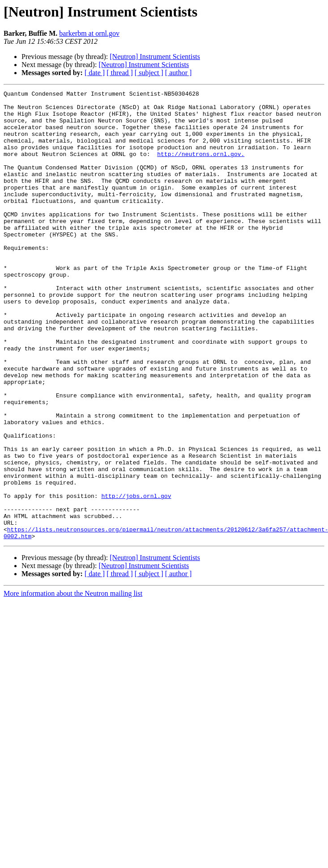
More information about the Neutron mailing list (73, 683)
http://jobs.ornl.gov (136, 577)
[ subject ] (149, 73)
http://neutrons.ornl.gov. (201, 167)
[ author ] (179, 73)
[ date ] (95, 73)
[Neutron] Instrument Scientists (155, 57)
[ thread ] (120, 73)
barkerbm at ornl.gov (89, 33)
